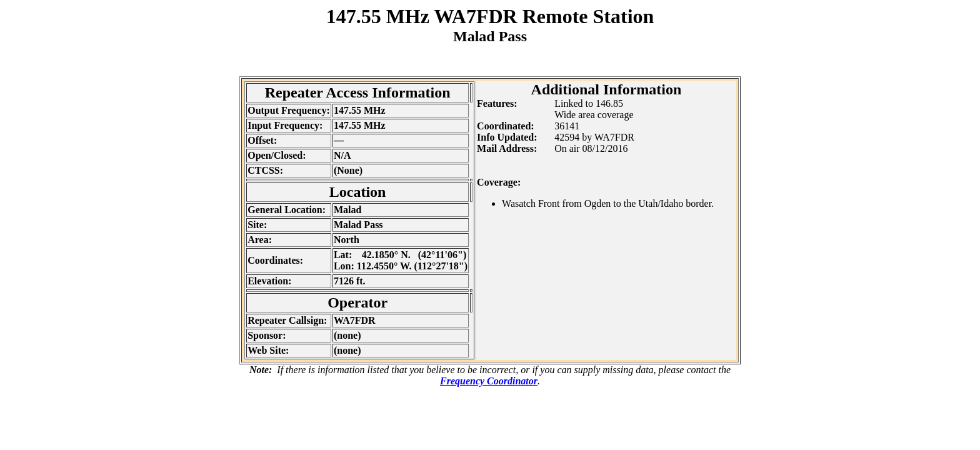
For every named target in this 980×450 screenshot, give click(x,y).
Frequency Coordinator (489, 381)
